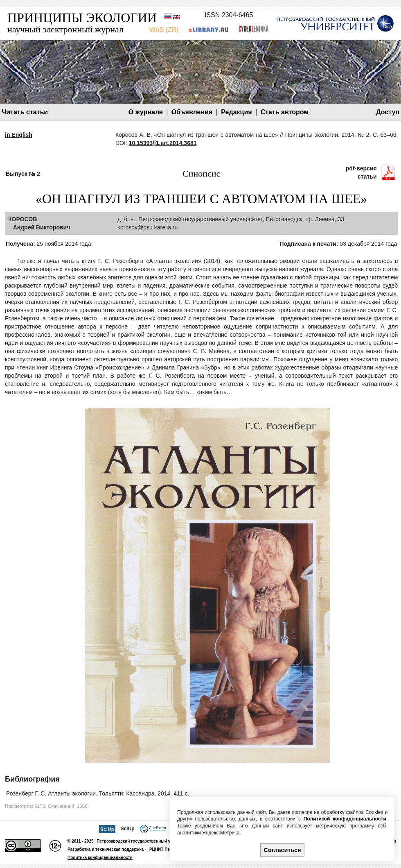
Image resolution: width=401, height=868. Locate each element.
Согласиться (283, 850)
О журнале (146, 112)
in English (19, 135)
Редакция (236, 112)
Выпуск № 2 (23, 174)
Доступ (388, 112)
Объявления (192, 112)
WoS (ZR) (164, 30)
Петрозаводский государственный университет (145, 841)
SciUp (128, 829)
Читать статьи (25, 112)
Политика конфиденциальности (100, 858)
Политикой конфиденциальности (345, 819)
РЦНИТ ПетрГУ (164, 849)
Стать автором (285, 112)
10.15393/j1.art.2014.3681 (163, 143)
